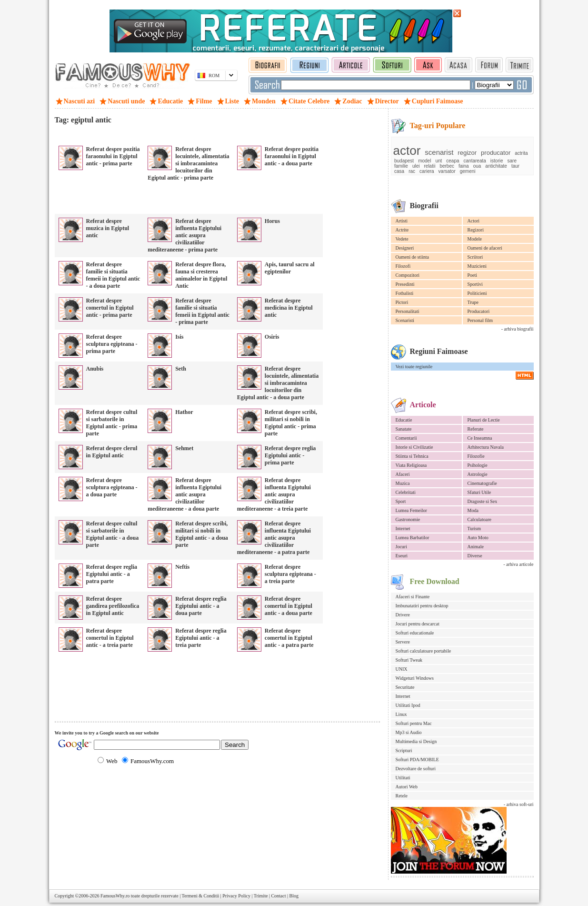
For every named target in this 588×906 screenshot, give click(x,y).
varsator (447, 171)
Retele (402, 796)
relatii (429, 166)
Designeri (405, 248)
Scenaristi (405, 320)
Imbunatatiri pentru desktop (422, 606)
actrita (521, 153)
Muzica (403, 483)
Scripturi (404, 750)
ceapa (453, 161)
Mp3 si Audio (409, 732)
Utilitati (403, 778)
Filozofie (476, 456)
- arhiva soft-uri (519, 804)
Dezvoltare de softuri (416, 769)
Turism (474, 528)
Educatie (404, 420)
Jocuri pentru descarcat (418, 624)
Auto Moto (478, 538)
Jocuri (401, 547)
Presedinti (405, 284)
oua (477, 166)
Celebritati (406, 492)
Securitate (405, 687)
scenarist (439, 152)
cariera (427, 171)
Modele (475, 239)
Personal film (480, 320)
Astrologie (478, 474)
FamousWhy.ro (115, 896)
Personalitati (408, 311)
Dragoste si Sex (483, 501)
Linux (401, 714)
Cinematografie (482, 483)
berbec (447, 166)
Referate (476, 429)
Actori (474, 221)
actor (407, 151)
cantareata (475, 161)
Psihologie (478, 465)
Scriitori (475, 257)
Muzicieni (477, 266)
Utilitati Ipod (408, 705)
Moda (473, 510)
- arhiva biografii (518, 329)
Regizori (476, 230)
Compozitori (408, 275)
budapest (404, 161)
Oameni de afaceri (485, 248)
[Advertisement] (166, 133)
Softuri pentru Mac (414, 723)
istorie (497, 161)
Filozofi (403, 266)
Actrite (402, 230)
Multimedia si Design (416, 741)
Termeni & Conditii (201, 896)
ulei (416, 166)
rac (412, 171)
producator (496, 153)
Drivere (403, 615)
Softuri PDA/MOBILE (417, 760)
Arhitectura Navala (486, 447)
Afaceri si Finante (413, 597)
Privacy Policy (236, 896)
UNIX (402, 669)
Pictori (402, 302)
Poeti (473, 275)
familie (401, 166)
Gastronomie (408, 519)
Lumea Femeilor (411, 510)
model (424, 161)
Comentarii (406, 438)
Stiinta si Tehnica (412, 456)
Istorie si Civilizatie (414, 447)
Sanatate (404, 429)
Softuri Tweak (409, 660)
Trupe (473, 302)
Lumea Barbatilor (413, 538)
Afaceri (403, 474)
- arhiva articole (518, 564)
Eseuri (402, 556)
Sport (401, 501)
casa (399, 171)
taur (515, 166)
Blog (294, 896)
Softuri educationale (415, 633)
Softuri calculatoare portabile (424, 651)
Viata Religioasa (411, 465)
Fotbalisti (405, 293)
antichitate (496, 166)
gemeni (468, 171)
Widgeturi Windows (415, 678)
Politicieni (477, 293)
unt (439, 161)
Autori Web (407, 787)
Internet (403, 528)
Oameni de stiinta (413, 257)
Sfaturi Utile (479, 492)
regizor (467, 153)
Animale (476, 547)
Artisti (402, 221)
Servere (403, 642)
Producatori (479, 311)
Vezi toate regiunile (414, 367)
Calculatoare (480, 519)
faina (464, 166)
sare (512, 161)
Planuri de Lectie (484, 420)
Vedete (402, 239)
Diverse (475, 556)
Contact (278, 896)
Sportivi (475, 284)
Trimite (261, 896)
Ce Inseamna (480, 438)
